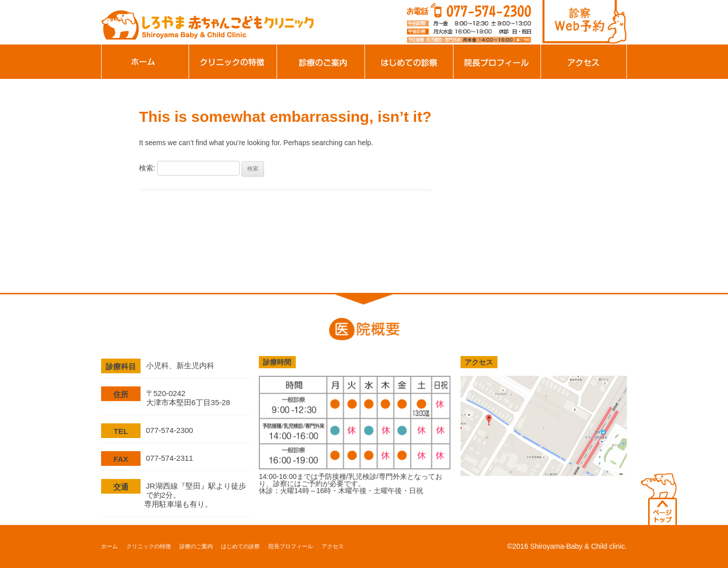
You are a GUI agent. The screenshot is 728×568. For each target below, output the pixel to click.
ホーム (145, 62)
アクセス (584, 62)
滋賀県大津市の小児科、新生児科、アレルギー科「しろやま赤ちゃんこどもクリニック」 (208, 21)
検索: (147, 168)
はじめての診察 (409, 62)
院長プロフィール (497, 62)
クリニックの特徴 (233, 62)
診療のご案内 (321, 62)
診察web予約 (585, 22)
